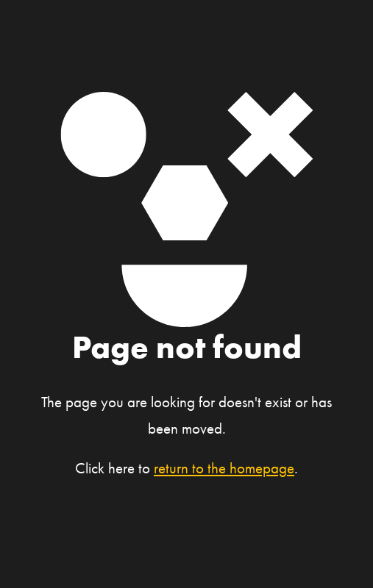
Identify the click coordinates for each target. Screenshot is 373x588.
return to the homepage (224, 468)
